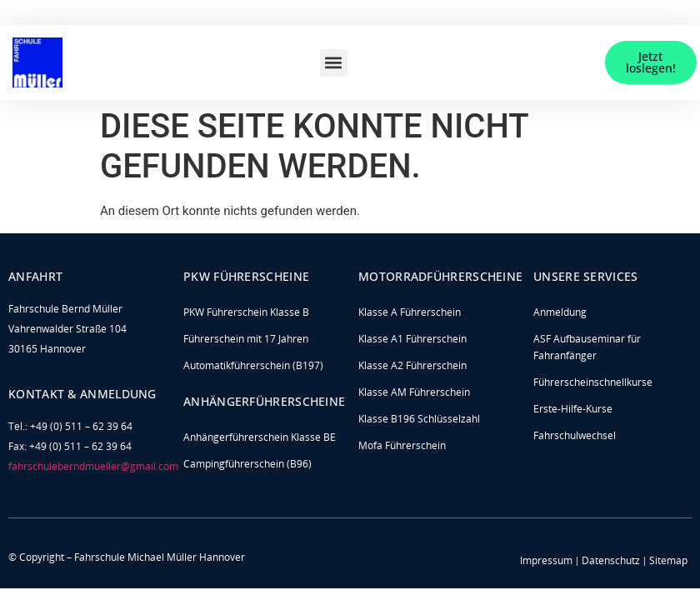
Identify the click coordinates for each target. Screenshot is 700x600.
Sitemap (668, 560)
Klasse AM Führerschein (414, 392)
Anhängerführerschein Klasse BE (260, 437)
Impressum (546, 560)
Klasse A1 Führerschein (412, 339)
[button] (334, 63)
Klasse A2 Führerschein (412, 365)
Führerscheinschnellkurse (593, 382)
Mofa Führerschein (402, 445)
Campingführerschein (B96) (247, 464)
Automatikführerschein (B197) (253, 365)
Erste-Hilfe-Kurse (573, 409)
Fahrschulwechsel (575, 435)
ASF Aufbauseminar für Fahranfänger (587, 347)
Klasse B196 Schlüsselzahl (419, 419)
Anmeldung (560, 312)
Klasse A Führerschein (410, 312)
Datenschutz (611, 560)
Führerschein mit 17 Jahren (246, 339)
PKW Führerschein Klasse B (246, 312)
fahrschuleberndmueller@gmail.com (93, 466)
